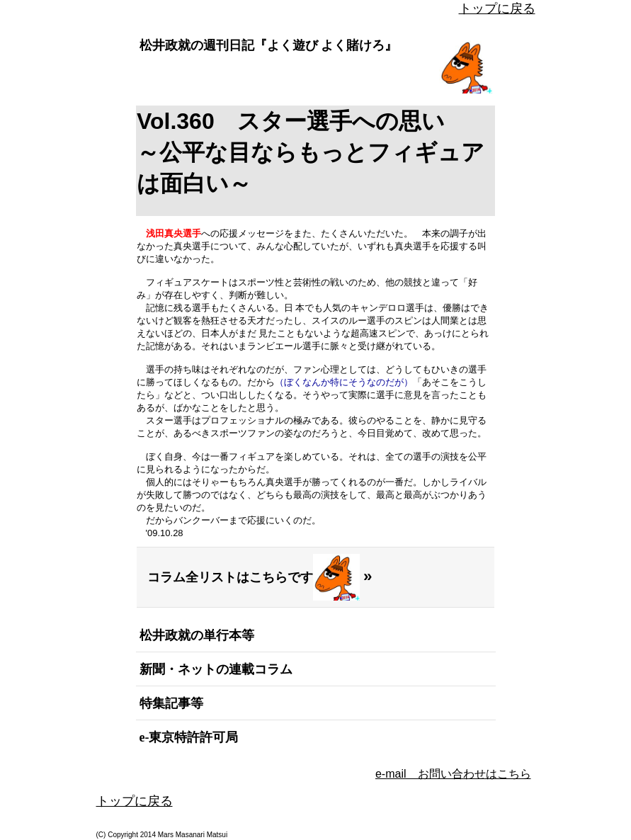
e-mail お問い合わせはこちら (453, 774)
